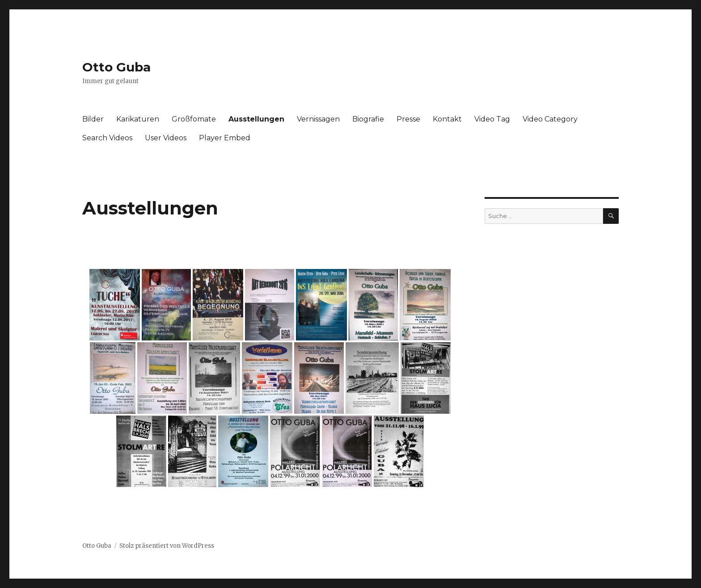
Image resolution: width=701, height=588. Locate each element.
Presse (408, 119)
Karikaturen (138, 119)
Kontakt (447, 119)
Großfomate (194, 119)
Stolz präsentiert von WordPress (167, 546)
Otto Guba (116, 67)
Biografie (368, 119)
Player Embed (225, 138)
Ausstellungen (256, 119)
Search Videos (107, 138)
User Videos (166, 138)
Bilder (93, 119)
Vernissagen (318, 119)
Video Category (550, 119)
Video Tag (492, 119)
